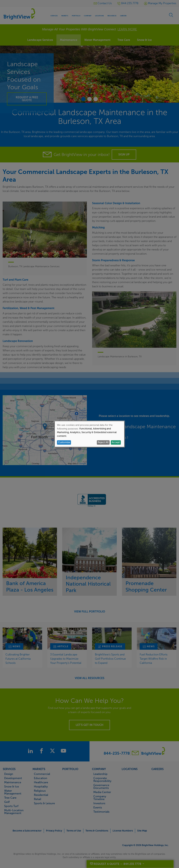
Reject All (103, 442)
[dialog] (89, 434)
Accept (116, 442)
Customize (64, 442)
